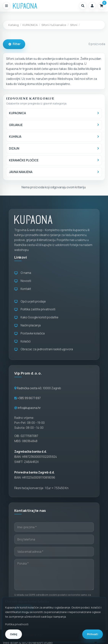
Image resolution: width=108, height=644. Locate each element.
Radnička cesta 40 (29, 388)
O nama (23, 273)
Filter (14, 44)
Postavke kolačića (29, 333)
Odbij (14, 634)
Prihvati (93, 634)
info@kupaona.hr (29, 408)
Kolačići (22, 341)
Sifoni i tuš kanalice (54, 25)
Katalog (14, 25)
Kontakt (23, 289)
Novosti (23, 281)
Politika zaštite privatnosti (35, 309)
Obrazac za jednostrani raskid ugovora (44, 349)
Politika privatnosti (17, 624)
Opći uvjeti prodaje (30, 301)
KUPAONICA (30, 25)
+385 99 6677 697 (29, 398)
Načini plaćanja (27, 325)
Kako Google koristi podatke (36, 317)
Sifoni (74, 25)
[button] (83, 6)
